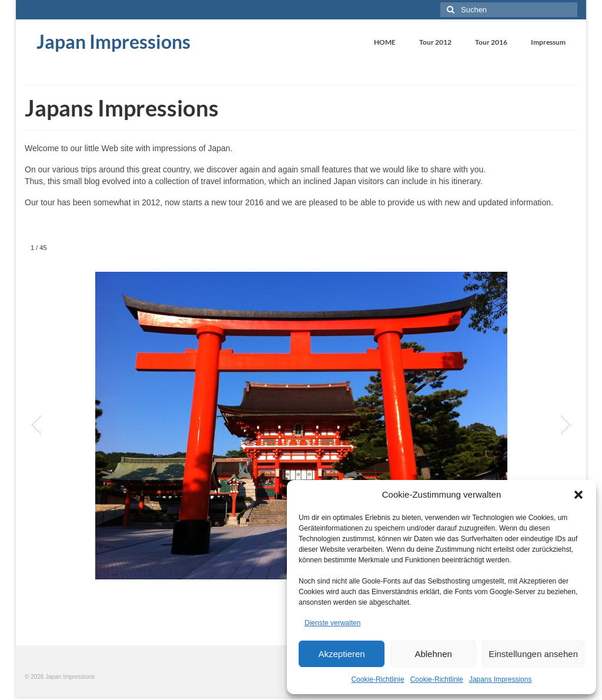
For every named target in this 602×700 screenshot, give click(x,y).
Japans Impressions (501, 679)
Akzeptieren (341, 654)
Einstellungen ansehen (533, 654)
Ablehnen (433, 654)
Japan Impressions (113, 41)
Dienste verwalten (332, 623)
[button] (578, 495)
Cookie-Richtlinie (378, 679)
